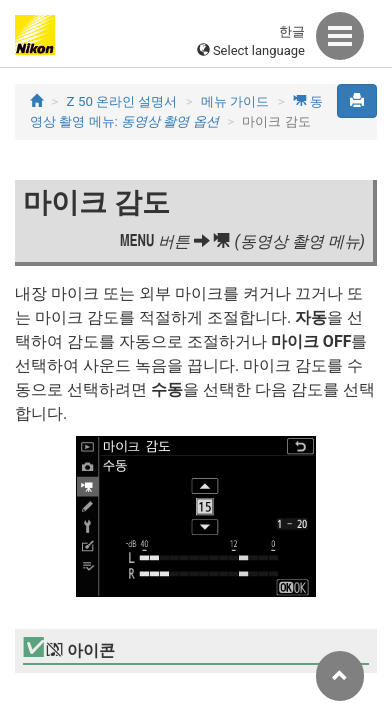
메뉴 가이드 (235, 101)
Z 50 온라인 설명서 (122, 101)
